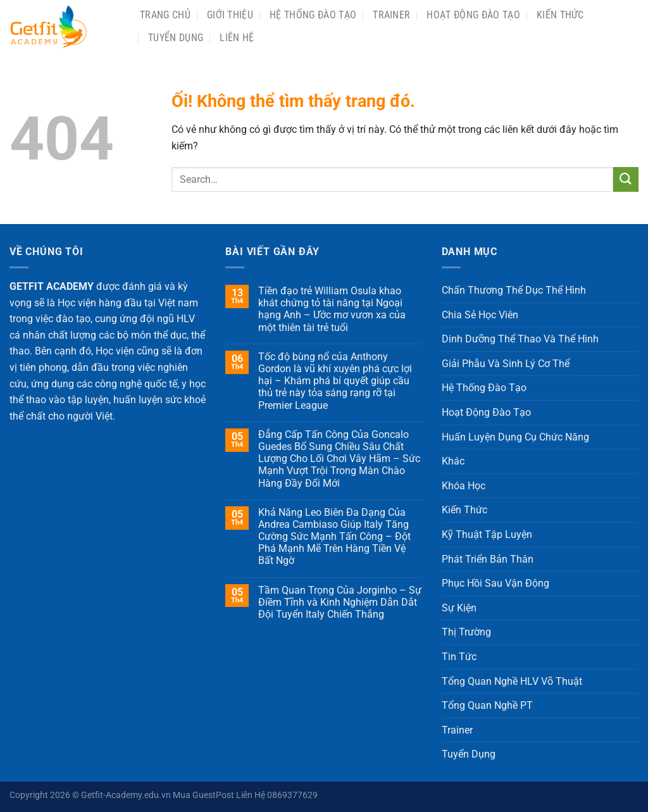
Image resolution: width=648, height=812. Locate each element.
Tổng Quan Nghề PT (487, 705)
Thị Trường (466, 632)
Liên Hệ (237, 38)
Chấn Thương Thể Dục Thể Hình (514, 290)
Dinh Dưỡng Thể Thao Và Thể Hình (520, 339)
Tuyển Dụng (176, 38)
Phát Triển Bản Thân (488, 559)
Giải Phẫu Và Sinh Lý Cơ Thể (506, 364)
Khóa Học (464, 486)
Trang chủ (165, 15)
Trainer (391, 15)
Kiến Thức (560, 15)
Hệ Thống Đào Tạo (313, 15)
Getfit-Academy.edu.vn (126, 795)
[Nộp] (626, 179)
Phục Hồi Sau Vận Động (495, 583)
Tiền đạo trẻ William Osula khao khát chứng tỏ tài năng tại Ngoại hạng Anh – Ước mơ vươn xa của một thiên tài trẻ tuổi (332, 309)
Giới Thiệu (230, 15)
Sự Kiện (459, 608)
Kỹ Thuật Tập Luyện (487, 534)
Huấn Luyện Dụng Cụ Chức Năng (515, 437)
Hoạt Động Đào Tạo (473, 15)
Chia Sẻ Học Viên (480, 315)
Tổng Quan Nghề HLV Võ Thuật (512, 681)
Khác (453, 461)
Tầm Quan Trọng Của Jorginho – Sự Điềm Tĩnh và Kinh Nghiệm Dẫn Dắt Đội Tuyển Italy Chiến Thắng (340, 602)
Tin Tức (459, 657)
